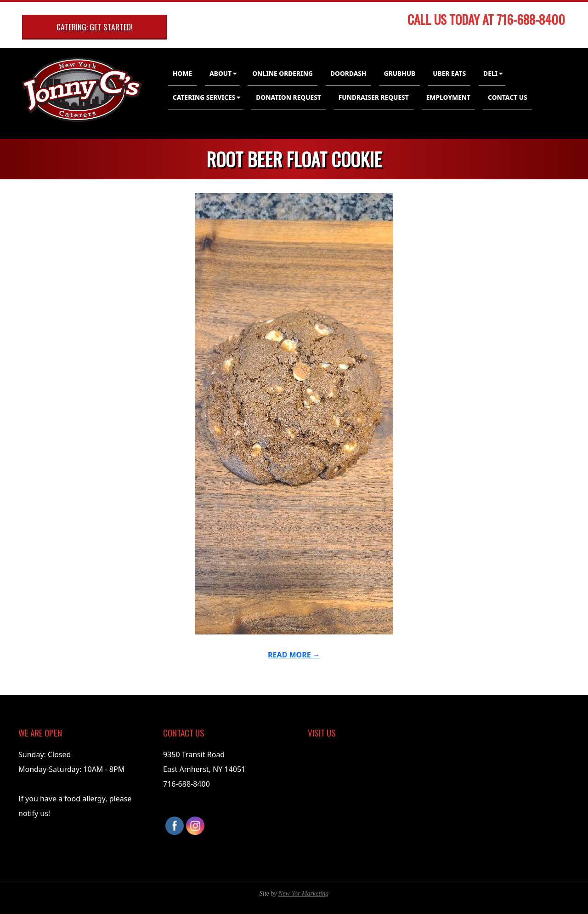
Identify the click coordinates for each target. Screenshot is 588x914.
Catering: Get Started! (95, 27)
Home (182, 73)
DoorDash (348, 73)
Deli (490, 73)
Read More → (294, 655)
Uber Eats (449, 73)
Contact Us (508, 97)
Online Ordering (283, 73)
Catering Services (204, 97)
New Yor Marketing (303, 894)
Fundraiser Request (374, 97)
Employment (448, 97)
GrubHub (400, 73)
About (220, 73)
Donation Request (288, 97)
